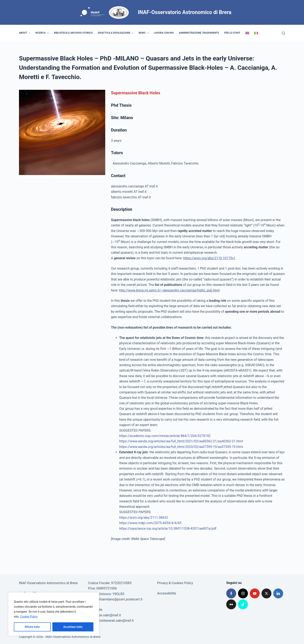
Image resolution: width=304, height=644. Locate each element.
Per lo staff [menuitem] (232, 33)
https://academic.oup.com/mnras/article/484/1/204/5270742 (165, 436)
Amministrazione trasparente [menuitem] (199, 33)
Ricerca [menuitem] (43, 33)
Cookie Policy (29, 617)
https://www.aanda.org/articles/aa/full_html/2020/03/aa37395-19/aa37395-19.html (181, 447)
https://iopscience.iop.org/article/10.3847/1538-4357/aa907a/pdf (168, 529)
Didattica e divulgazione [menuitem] (116, 33)
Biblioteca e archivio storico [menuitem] (73, 33)
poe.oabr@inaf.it (109, 615)
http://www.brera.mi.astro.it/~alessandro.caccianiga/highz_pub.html (169, 290)
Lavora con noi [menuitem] (164, 33)
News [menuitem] (144, 33)
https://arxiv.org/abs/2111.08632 (144, 518)
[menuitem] (247, 33)
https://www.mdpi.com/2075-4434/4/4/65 (150, 523)
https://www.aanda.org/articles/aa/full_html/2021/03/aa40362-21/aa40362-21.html (181, 441)
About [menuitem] (25, 33)
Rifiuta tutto (32, 627)
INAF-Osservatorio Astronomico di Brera (185, 12)
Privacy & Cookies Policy (175, 583)
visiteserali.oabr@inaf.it (116, 621)
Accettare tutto (73, 627)
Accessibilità (167, 593)
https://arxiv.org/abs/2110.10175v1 (209, 258)
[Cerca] (283, 33)
